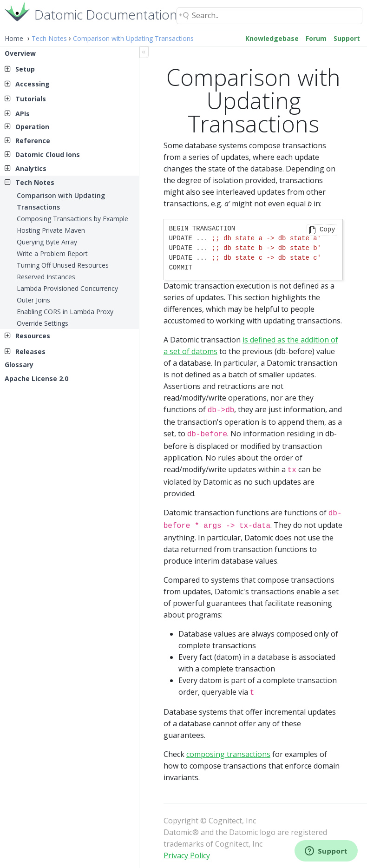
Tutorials (31, 99)
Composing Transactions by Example (72, 219)
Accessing (33, 84)
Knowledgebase (272, 38)
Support (347, 38)
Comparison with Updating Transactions (133, 38)
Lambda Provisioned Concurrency (67, 288)
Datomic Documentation (106, 14)
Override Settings (43, 323)
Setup (25, 69)
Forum (316, 38)
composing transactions (228, 749)
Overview (20, 53)
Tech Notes (49, 38)
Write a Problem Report (52, 253)
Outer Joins (33, 300)
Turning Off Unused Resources (63, 265)
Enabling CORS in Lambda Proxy (65, 312)
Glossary (19, 365)
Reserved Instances (46, 277)
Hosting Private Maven (51, 230)
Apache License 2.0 (36, 378)
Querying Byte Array (47, 242)
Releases (30, 352)
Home (14, 38)
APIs (23, 114)
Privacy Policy (187, 850)
